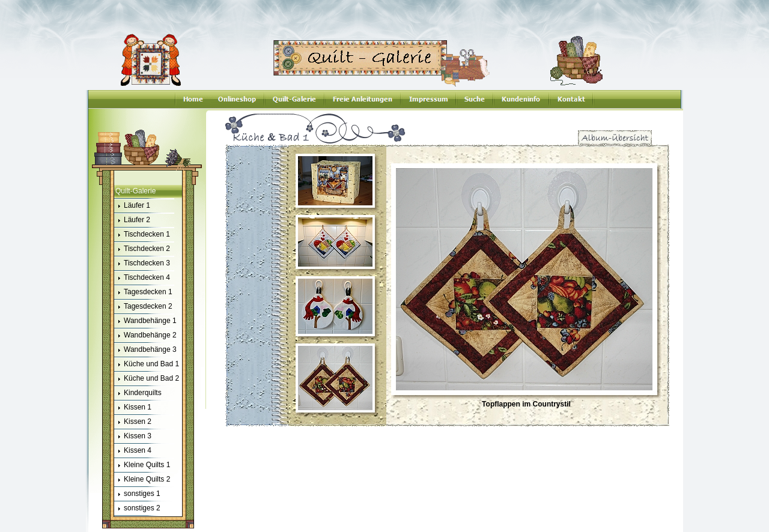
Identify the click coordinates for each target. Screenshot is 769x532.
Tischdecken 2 (142, 249)
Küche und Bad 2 (147, 379)
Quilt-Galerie (135, 191)
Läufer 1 (132, 206)
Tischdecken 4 (142, 278)
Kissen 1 (133, 408)
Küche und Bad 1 (147, 364)
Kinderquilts (138, 393)
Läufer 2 (132, 220)
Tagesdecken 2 (143, 307)
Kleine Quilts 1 (142, 465)
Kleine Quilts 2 (142, 480)
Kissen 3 (133, 437)
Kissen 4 (133, 451)
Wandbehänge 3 (145, 350)
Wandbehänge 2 (145, 336)
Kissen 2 (133, 422)
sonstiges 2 (137, 509)
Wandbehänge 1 (145, 321)
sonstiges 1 (137, 494)
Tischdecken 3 (142, 264)
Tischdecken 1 (142, 235)
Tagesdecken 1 (143, 292)
